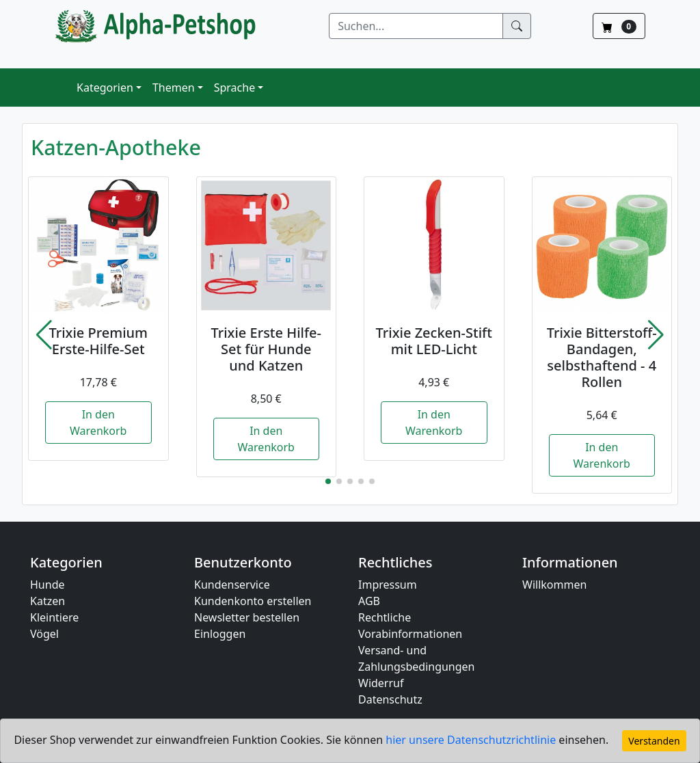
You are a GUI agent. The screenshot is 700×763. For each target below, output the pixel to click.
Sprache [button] (234, 88)
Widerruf (381, 683)
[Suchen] (416, 26)
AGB (369, 601)
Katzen (48, 601)
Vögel (44, 634)
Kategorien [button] (105, 88)
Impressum (388, 585)
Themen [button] (174, 88)
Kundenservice (232, 585)
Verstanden (654, 741)
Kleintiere (54, 617)
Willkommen (554, 585)
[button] (44, 335)
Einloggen (220, 634)
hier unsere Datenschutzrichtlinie (472, 740)
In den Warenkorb (98, 423)
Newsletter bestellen (247, 617)
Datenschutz (390, 699)
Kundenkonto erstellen (253, 601)
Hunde (48, 585)
